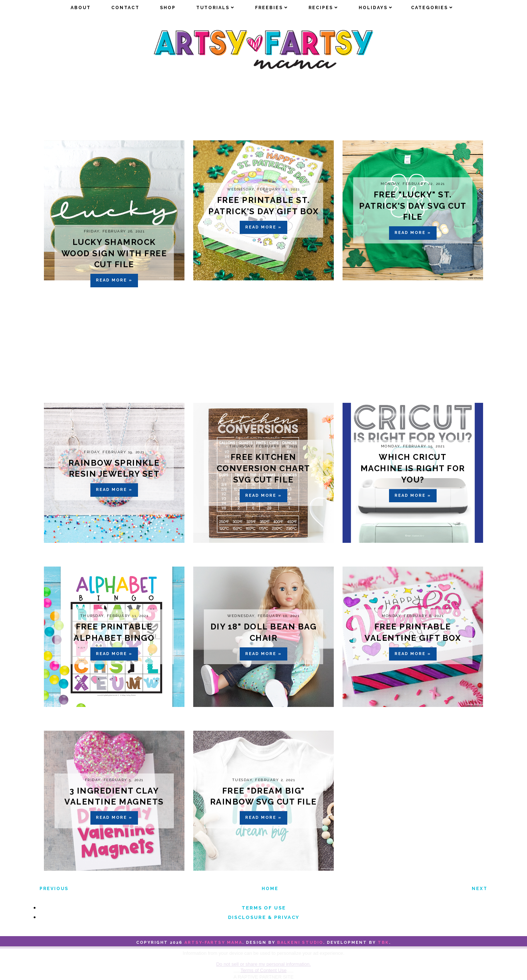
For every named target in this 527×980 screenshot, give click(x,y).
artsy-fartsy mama (213, 943)
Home (270, 889)
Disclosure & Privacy (264, 917)
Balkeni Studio (300, 943)
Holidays (373, 8)
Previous (54, 889)
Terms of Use (264, 908)
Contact (125, 8)
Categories (429, 8)
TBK (383, 943)
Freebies (269, 8)
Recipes (321, 8)
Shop (168, 8)
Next (480, 889)
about (81, 8)
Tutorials (213, 8)
